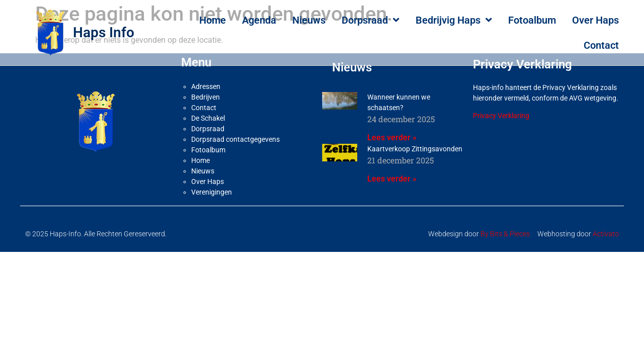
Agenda (259, 20)
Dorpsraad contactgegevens (235, 135)
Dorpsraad (371, 20)
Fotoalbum (532, 20)
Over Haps (595, 20)
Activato (606, 229)
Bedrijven (206, 93)
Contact (601, 45)
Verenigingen (212, 188)
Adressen (206, 82)
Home (213, 20)
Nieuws (309, 20)
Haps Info (104, 32)
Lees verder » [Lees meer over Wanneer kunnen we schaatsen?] (392, 133)
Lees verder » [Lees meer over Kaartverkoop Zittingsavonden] (392, 174)
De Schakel (208, 114)
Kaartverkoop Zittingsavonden (415, 144)
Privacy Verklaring (501, 111)
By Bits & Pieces (505, 229)
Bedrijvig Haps (454, 20)
